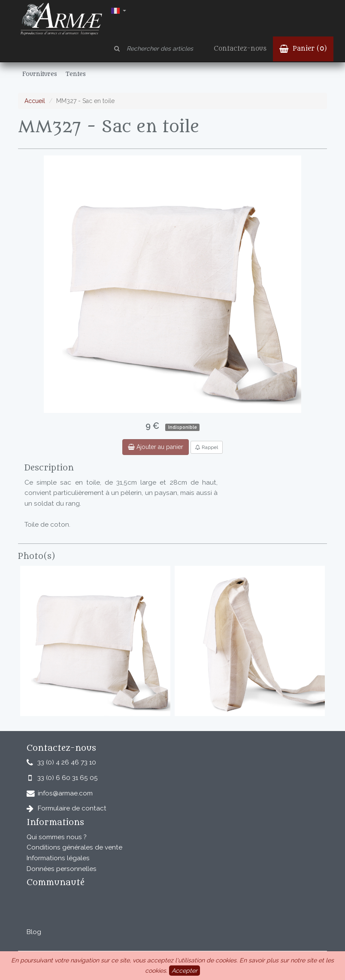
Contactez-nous (240, 49)
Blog (34, 932)
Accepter (185, 971)
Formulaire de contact (72, 808)
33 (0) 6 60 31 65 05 (68, 778)
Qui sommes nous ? (57, 837)
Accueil (35, 101)
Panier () (303, 49)
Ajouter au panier (156, 447)
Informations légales (58, 858)
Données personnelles (62, 869)
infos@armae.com (65, 793)
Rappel (207, 447)
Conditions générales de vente (74, 847)
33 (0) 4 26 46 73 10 (67, 762)
